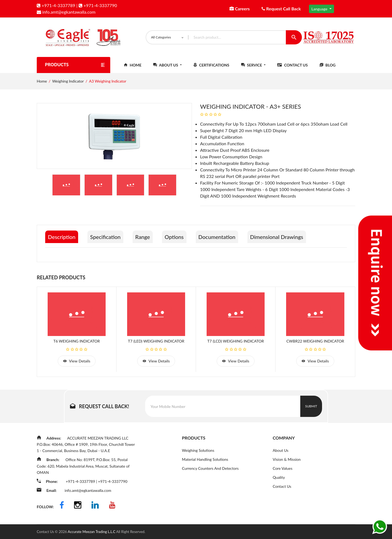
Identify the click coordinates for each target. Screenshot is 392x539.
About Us (167, 66)
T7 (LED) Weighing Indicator (156, 342)
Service (253, 66)
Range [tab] (144, 238)
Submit (311, 407)
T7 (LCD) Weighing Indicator (236, 342)
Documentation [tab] (219, 238)
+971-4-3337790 (98, 5)
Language (320, 9)
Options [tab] (176, 238)
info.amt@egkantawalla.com (66, 12)
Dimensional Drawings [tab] (280, 238)
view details (76, 362)
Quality (279, 478)
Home (133, 66)
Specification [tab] (106, 238)
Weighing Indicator (68, 82)
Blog (328, 66)
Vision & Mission (287, 460)
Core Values (283, 469)
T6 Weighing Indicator (76, 342)
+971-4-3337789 (56, 5)
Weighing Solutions (198, 451)
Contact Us (293, 66)
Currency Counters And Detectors (210, 469)
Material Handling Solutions (205, 460)
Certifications (211, 66)
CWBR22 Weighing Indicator (315, 342)
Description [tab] (62, 238)
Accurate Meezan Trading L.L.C (92, 532)
